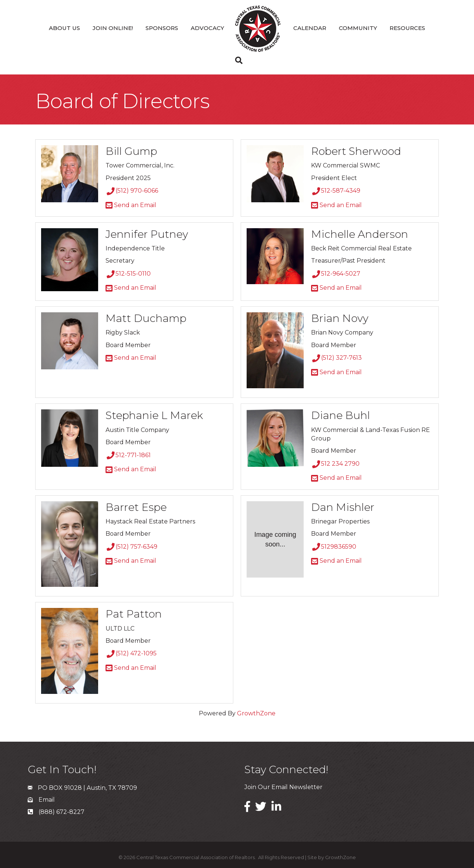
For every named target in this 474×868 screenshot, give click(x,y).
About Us (64, 28)
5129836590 (334, 547)
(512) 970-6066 (132, 191)
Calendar (310, 28)
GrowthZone (256, 713)
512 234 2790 (335, 464)
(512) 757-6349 (131, 547)
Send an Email (131, 205)
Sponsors (162, 28)
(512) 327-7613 (336, 358)
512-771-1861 (128, 455)
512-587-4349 (336, 191)
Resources (407, 28)
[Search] (237, 60)
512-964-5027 (336, 274)
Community (358, 28)
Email (47, 800)
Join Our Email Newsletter (283, 787)
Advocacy (207, 28)
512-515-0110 (128, 274)
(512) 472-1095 (131, 653)
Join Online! (113, 28)
